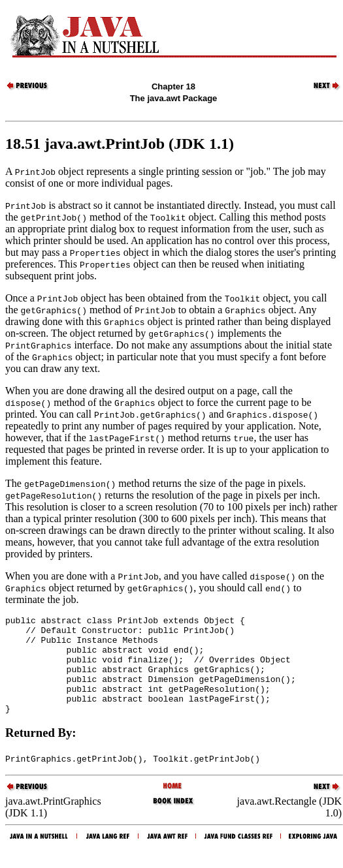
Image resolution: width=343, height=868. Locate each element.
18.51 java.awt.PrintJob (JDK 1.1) (120, 144)
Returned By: (41, 752)
